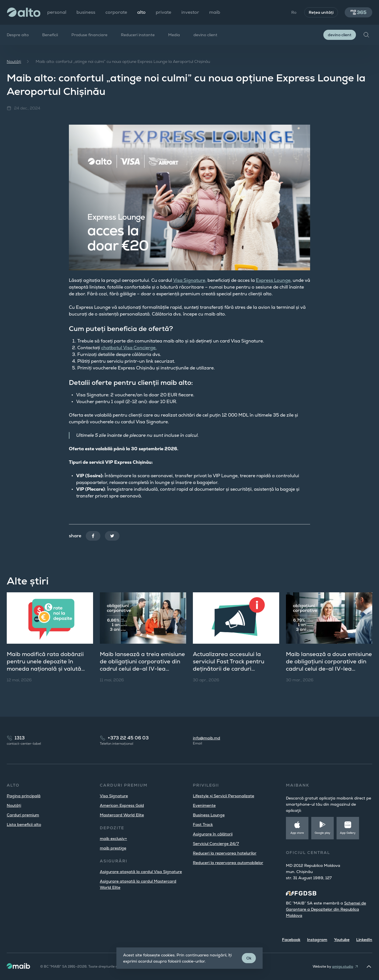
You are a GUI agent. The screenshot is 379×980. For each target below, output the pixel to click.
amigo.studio (343, 967)
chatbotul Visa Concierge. (129, 348)
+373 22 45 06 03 (128, 738)
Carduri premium (23, 815)
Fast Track (203, 824)
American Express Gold (122, 805)
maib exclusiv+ (113, 839)
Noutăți (14, 61)
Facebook (291, 940)
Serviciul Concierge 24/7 (216, 844)
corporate (116, 12)
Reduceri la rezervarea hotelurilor (225, 853)
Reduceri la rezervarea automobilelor (228, 863)
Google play (322, 833)
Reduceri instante (138, 35)
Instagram (317, 940)
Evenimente (204, 805)
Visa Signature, (190, 280)
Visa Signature (114, 796)
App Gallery (348, 833)
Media (174, 35)
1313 (20, 738)
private (163, 12)
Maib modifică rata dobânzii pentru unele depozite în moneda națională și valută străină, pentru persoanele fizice (45, 669)
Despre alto (18, 35)
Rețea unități (321, 12)
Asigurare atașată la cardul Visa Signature (141, 872)
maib (215, 12)
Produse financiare (89, 35)
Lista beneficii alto (24, 824)
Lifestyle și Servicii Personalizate (224, 796)
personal (57, 12)
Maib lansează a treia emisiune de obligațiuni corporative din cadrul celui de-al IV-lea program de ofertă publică (142, 665)
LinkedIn (364, 940)
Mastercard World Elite (122, 815)
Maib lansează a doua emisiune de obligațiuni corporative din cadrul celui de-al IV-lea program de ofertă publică (329, 665)
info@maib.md (207, 738)
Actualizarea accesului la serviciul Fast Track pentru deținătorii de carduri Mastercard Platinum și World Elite (234, 669)
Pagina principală (24, 796)
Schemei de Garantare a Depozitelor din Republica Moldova (326, 909)
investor (190, 12)
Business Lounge (209, 815)
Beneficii (50, 35)
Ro (294, 12)
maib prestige (113, 848)
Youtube (342, 940)
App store (297, 833)
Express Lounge (273, 280)
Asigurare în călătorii (213, 834)
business (86, 12)
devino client (205, 35)
